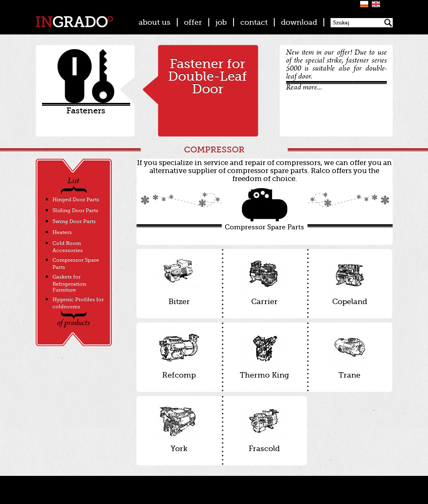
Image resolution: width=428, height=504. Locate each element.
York (179, 429)
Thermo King (264, 355)
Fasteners (86, 111)
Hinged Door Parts (76, 199)
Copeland (350, 282)
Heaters (62, 232)
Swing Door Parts (74, 221)
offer (193, 22)
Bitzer (179, 282)
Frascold (264, 429)
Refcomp (179, 355)
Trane (350, 355)
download (299, 22)
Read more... (304, 88)
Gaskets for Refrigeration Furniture (69, 283)
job (221, 22)
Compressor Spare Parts (265, 210)
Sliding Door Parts (75, 210)
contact (254, 22)
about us (155, 22)
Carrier (264, 282)
